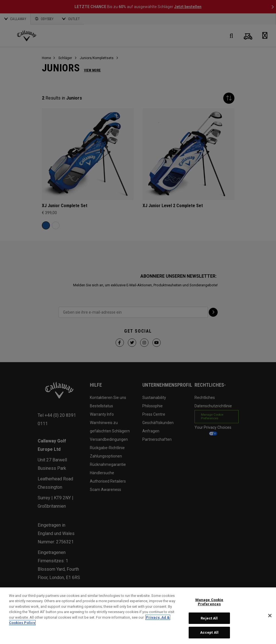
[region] (138, 616)
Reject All (209, 618)
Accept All (209, 632)
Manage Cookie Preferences (209, 602)
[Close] (270, 616)
